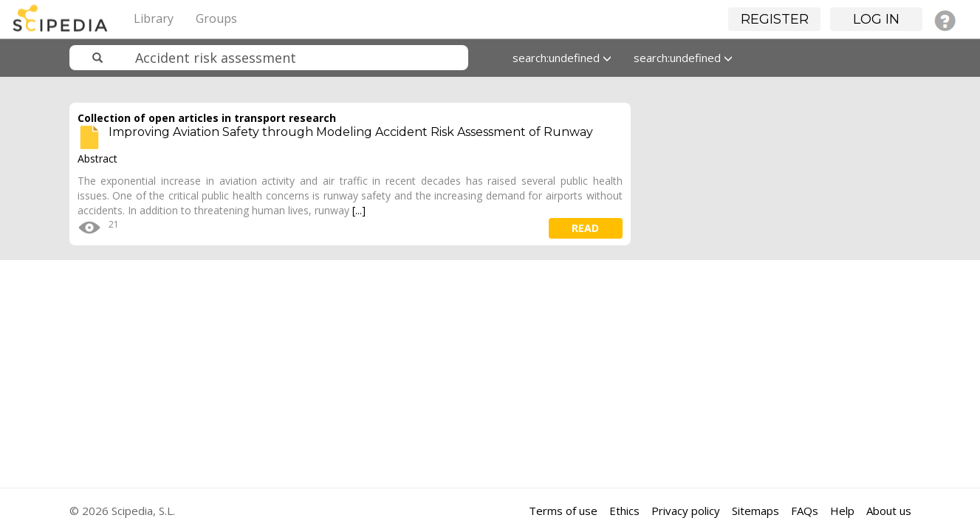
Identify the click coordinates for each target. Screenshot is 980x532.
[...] (359, 210)
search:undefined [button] (562, 58)
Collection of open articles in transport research (207, 118)
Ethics (624, 511)
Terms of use (563, 511)
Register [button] (775, 19)
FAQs (805, 511)
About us (889, 511)
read (585, 228)
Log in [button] (876, 19)
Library (154, 18)
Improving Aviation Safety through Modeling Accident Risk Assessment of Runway (351, 132)
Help (842, 511)
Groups (216, 18)
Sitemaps (755, 511)
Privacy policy (686, 511)
